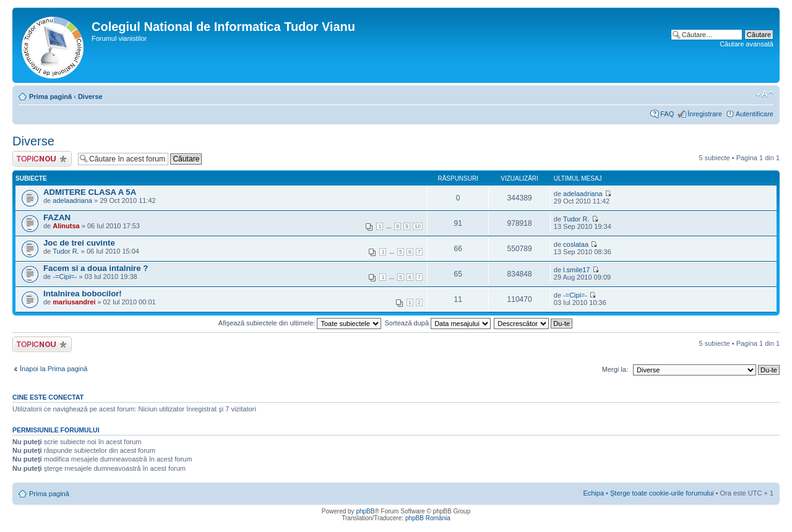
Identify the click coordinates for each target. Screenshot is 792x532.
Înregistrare (705, 114)
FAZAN (57, 217)
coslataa (576, 244)
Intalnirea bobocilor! (83, 294)
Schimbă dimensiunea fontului (764, 94)
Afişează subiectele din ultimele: (300, 323)
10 (418, 226)
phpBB (365, 511)
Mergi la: (615, 369)
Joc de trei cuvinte (79, 243)
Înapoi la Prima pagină (54, 369)
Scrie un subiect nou (42, 159)
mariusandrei (74, 302)
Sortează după (438, 323)
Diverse (90, 97)
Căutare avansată (747, 44)
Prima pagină (50, 97)
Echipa (593, 493)
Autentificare (755, 114)
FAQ (667, 114)
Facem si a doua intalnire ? (96, 268)
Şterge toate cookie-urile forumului (662, 493)
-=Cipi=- (65, 277)
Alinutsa (66, 226)
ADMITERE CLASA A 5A (90, 192)
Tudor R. (576, 219)
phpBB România (428, 518)
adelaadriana (72, 200)
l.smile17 (576, 270)
